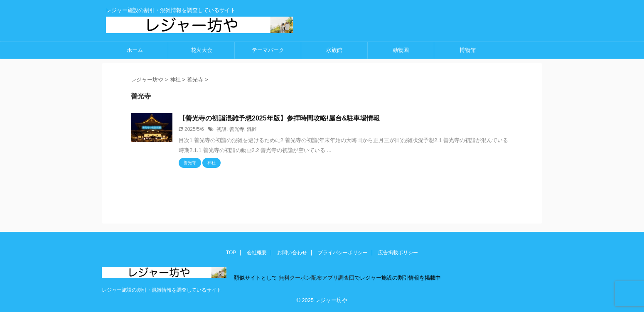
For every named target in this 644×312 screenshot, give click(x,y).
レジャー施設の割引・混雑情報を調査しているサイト (162, 290)
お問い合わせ (292, 253)
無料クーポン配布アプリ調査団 (316, 278)
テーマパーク (268, 50)
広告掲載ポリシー (398, 253)
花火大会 (202, 50)
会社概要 (257, 253)
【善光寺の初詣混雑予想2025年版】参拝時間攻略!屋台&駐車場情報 (279, 118)
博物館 (468, 50)
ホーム (135, 50)
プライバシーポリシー (343, 253)
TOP (231, 253)
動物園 (401, 50)
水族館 (334, 50)
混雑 (252, 129)
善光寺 (237, 129)
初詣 (221, 129)
